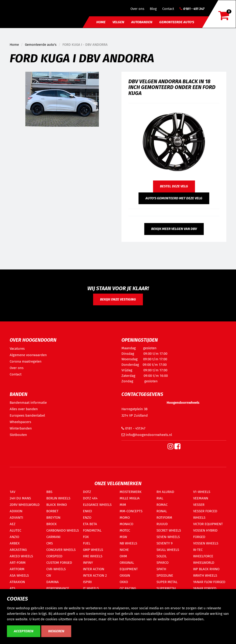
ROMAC (162, 505)
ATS (12, 588)
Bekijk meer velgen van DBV (174, 229)
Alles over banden (24, 409)
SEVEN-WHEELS (168, 537)
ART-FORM (18, 563)
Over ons (137, 9)
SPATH (161, 569)
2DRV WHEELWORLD (25, 505)
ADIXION (16, 511)
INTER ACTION (94, 569)
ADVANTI (16, 518)
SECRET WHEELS (169, 530)
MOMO (125, 518)
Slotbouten (18, 435)
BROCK (52, 524)
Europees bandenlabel (27, 415)
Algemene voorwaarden (28, 355)
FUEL (87, 543)
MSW (123, 537)
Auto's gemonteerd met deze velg (174, 198)
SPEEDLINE (165, 575)
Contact (168, 9)
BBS (49, 492)
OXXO (124, 582)
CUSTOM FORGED (59, 563)
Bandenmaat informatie (28, 403)
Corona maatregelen (26, 361)
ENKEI (87, 511)
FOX (86, 537)
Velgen (118, 22)
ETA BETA (90, 524)
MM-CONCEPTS (131, 511)
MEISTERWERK (131, 492)
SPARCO (162, 563)
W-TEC (198, 550)
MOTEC (125, 530)
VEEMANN (201, 498)
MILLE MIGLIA (130, 498)
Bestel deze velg (174, 186)
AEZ (13, 524)
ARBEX (15, 543)
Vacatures (17, 349)
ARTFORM (17, 569)
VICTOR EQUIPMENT (208, 524)
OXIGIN (125, 575)
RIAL (160, 498)
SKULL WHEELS (168, 550)
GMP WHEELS (93, 550)
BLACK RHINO (57, 505)
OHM (123, 556)
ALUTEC (15, 530)
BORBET (52, 511)
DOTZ (87, 492)
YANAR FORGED (205, 588)
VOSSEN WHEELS (206, 543)
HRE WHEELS (93, 556)
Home (101, 22)
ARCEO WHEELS (21, 556)
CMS (50, 543)
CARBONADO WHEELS (63, 530)
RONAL (162, 511)
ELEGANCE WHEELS (97, 505)
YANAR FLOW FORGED (209, 582)
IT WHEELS (91, 588)
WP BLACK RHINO (206, 569)
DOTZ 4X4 (90, 498)
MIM (123, 505)
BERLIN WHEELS (58, 498)
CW (49, 575)
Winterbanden (21, 428)
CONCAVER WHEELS (61, 550)
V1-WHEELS (202, 492)
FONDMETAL (92, 530)
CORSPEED (54, 556)
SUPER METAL (167, 582)
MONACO (126, 524)
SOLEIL (162, 556)
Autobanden (142, 22)
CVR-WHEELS (56, 569)
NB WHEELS (128, 543)
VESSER (199, 505)
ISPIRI (87, 582)
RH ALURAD (165, 492)
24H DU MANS (20, 498)
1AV (12, 492)
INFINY (88, 563)
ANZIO (14, 537)
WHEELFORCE (203, 556)
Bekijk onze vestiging (118, 299)
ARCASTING (18, 550)
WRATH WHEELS (205, 575)
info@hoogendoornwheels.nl (147, 435)
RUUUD (162, 524)
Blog (153, 9)
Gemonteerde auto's (177, 22)
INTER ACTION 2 (95, 575)
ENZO (87, 518)
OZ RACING (128, 588)
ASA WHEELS (19, 575)
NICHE (124, 550)
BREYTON (53, 518)
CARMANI (53, 537)
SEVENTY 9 (165, 543)
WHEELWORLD (204, 563)
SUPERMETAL (167, 588)
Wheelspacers (20, 422)
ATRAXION (17, 582)
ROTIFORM (164, 518)
